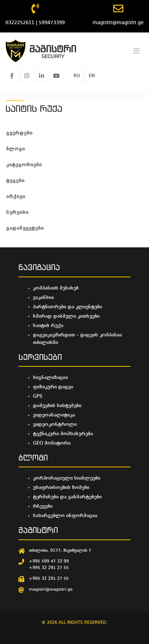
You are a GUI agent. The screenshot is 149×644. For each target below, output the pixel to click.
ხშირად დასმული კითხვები (66, 316)
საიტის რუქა (48, 326)
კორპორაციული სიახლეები (67, 478)
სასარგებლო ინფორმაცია (65, 516)
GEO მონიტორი (52, 443)
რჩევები (43, 506)
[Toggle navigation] (137, 51)
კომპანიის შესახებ (56, 288)
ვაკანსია (43, 297)
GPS (38, 396)
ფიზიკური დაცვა (53, 387)
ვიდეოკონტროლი (55, 424)
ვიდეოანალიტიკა (54, 415)
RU (77, 76)
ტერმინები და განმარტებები (67, 497)
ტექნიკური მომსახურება (63, 434)
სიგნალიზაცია (50, 378)
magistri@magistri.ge (51, 590)
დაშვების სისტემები (57, 406)
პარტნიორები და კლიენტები (67, 307)
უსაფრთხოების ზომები (61, 488)
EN (92, 76)
